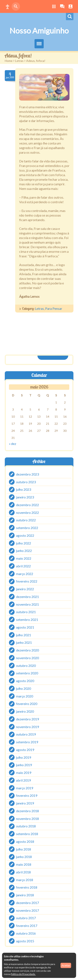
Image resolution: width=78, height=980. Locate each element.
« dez (13, 444)
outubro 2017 (26, 918)
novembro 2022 (27, 512)
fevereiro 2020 (27, 704)
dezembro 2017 (27, 903)
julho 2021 (24, 635)
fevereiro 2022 (27, 581)
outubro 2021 (26, 612)
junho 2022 (24, 551)
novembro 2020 (27, 658)
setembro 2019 (27, 742)
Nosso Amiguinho (39, 31)
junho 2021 (24, 642)
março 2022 (25, 573)
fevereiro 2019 (27, 795)
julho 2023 (24, 489)
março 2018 (25, 880)
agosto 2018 (25, 841)
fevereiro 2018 (27, 887)
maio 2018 (24, 864)
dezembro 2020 (27, 650)
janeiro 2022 (25, 589)
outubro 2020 (26, 665)
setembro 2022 (27, 528)
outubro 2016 (26, 933)
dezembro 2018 (27, 811)
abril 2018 (23, 872)
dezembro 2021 (27, 597)
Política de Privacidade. (23, 974)
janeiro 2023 (25, 497)
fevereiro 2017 (27, 926)
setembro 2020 (27, 673)
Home (9, 61)
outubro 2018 (26, 826)
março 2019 (25, 788)
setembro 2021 (27, 620)
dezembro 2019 (27, 719)
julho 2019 (24, 757)
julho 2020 (24, 688)
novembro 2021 (27, 604)
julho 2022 (24, 543)
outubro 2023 (26, 482)
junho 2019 (24, 765)
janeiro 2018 (25, 895)
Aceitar (66, 965)
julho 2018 (24, 849)
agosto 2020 (25, 681)
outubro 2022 (26, 520)
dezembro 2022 (27, 505)
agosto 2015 (25, 941)
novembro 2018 (27, 818)
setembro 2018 (27, 834)
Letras (19, 61)
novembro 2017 (27, 910)
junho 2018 (24, 857)
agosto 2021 (25, 627)
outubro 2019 (26, 734)
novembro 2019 (27, 727)
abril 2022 (23, 566)
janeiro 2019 (25, 803)
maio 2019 (24, 773)
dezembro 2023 (27, 474)
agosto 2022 (25, 535)
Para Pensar (54, 308)
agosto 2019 (25, 750)
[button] (7, 6)
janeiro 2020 (25, 711)
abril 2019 (23, 780)
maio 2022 (24, 558)
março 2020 (25, 696)
